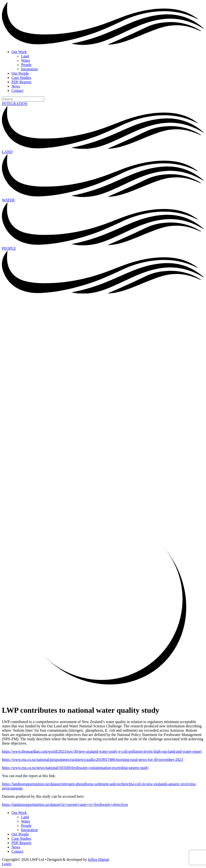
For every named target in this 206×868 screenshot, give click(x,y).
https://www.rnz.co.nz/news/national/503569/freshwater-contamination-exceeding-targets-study (75, 768)
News (16, 86)
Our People (20, 73)
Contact (17, 91)
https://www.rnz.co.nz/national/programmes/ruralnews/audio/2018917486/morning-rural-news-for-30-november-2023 (92, 760)
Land (25, 56)
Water (26, 60)
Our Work (19, 52)
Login (6, 864)
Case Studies (21, 78)
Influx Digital (99, 860)
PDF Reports (21, 82)
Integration (29, 69)
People (26, 65)
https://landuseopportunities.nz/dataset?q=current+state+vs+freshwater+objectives (65, 804)
